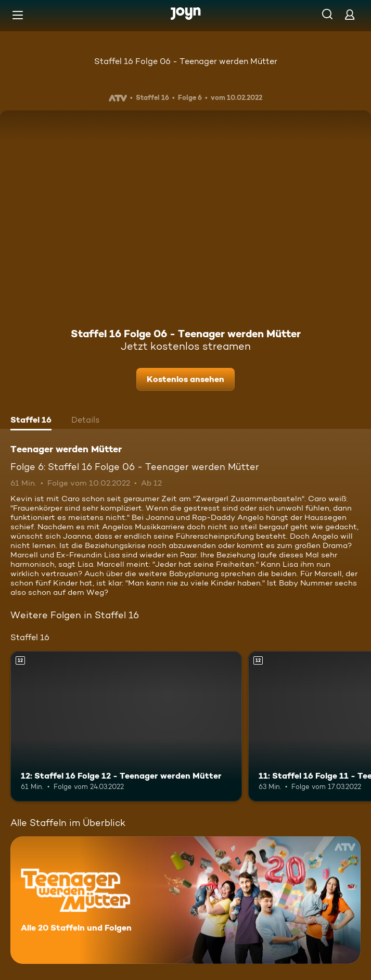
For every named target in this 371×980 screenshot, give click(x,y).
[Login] (350, 14)
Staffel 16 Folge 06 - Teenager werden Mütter (186, 61)
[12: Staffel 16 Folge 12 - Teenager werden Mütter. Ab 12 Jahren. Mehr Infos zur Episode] (126, 726)
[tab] (31, 421)
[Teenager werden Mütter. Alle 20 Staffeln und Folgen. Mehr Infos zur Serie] (185, 900)
